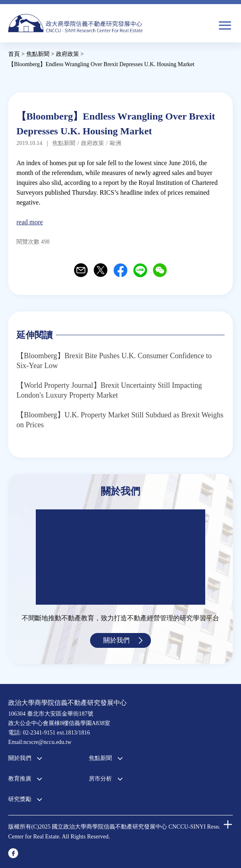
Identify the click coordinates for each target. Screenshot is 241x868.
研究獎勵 (20, 799)
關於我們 (116, 640)
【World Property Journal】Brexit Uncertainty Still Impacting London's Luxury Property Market (109, 390)
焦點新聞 (100, 758)
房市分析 (100, 779)
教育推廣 (20, 779)
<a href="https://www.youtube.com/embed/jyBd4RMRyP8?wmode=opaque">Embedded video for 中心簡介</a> (120, 557)
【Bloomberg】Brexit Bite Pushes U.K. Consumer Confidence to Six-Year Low (114, 361)
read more (30, 222)
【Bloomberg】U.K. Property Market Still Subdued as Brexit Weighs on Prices (120, 420)
